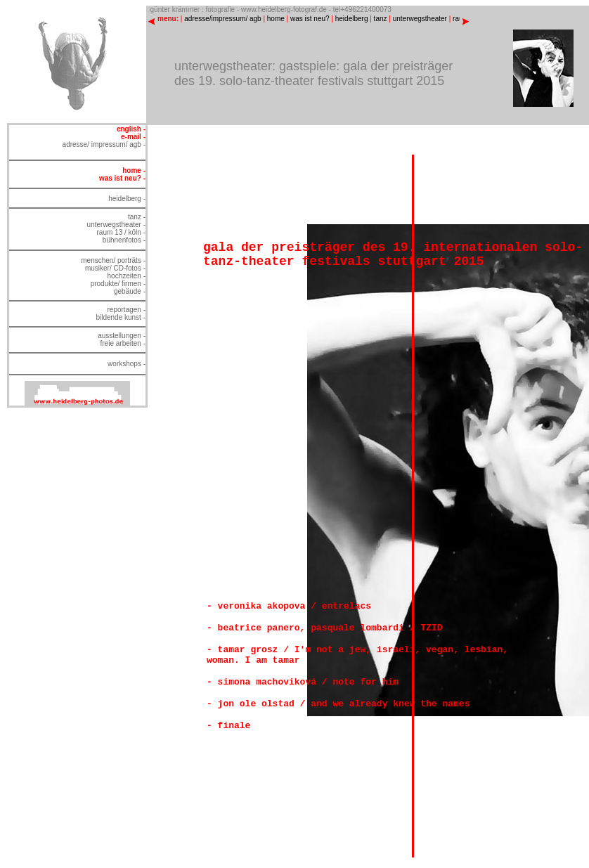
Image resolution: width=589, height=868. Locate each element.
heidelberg (352, 19)
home (276, 19)
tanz (381, 19)
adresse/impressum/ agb (223, 19)
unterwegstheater (420, 19)
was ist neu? (310, 19)
